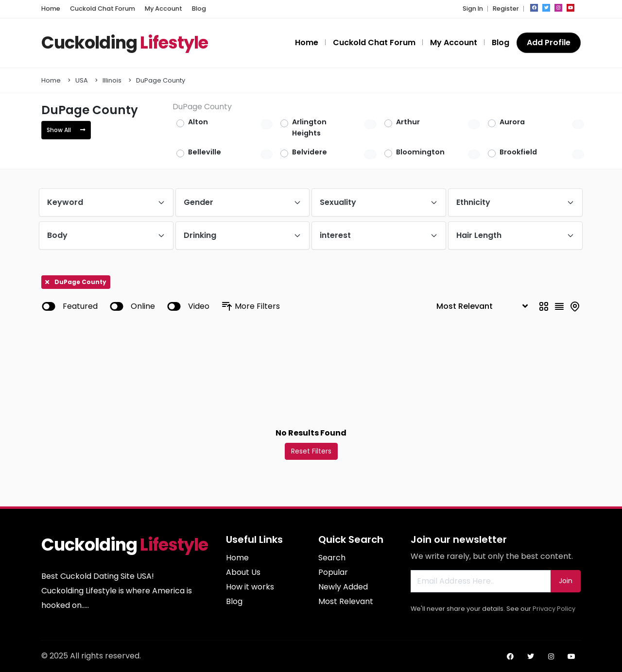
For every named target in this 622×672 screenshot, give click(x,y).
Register (506, 8)
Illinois (112, 80)
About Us (243, 572)
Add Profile (549, 42)
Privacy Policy (554, 609)
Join (566, 581)
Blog (234, 601)
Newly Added (343, 587)
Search (332, 558)
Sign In (473, 8)
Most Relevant (346, 601)
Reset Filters (311, 451)
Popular (333, 572)
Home (51, 80)
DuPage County (161, 80)
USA (82, 80)
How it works (250, 587)
